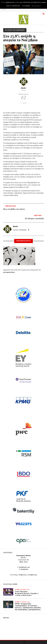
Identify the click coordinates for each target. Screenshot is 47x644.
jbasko (23, 88)
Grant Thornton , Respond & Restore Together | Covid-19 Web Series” (27, 593)
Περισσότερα (36, 6)
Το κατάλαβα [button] (26, 6)
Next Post (39, 215)
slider (17, 590)
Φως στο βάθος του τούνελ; (14, 209)
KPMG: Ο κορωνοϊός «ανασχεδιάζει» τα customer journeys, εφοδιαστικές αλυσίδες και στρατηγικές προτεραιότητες (28, 607)
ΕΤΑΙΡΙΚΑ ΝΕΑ (25, 590)
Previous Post (10, 206)
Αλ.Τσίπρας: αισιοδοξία (34, 218)
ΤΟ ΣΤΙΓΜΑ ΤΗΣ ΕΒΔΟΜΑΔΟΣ (15, 30)
